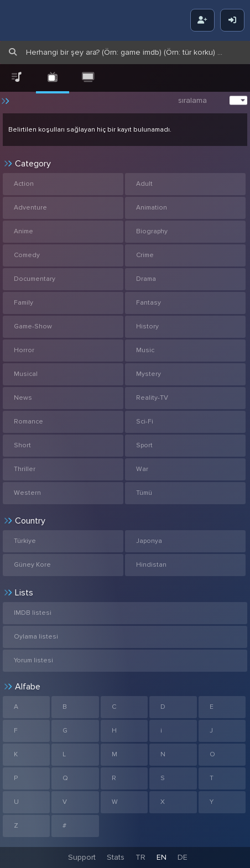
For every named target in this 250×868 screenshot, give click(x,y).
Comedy (27, 255)
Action (24, 184)
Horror (24, 350)
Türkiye (25, 541)
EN (162, 857)
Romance (28, 422)
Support (82, 857)
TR (140, 857)
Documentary (35, 279)
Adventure (30, 208)
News (23, 398)
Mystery (149, 374)
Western (27, 493)
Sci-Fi (145, 422)
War (142, 469)
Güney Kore (32, 565)
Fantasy (149, 303)
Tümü (144, 493)
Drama (146, 279)
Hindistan (151, 565)
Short (22, 445)
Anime (24, 231)
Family (24, 303)
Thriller (25, 469)
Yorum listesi (33, 660)
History (147, 326)
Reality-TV (152, 398)
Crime (145, 255)
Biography (152, 231)
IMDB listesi (33, 613)
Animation (152, 208)
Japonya (149, 541)
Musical (26, 374)
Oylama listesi (36, 637)
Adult (144, 184)
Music (145, 350)
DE (183, 857)
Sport (144, 445)
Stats (116, 857)
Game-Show (33, 326)
